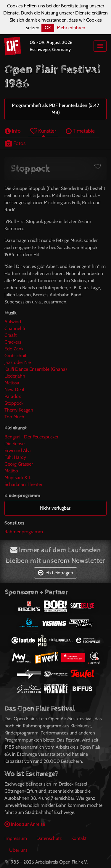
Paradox (13, 396)
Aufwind (13, 322)
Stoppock (14, 403)
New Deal (14, 390)
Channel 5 (15, 328)
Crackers (13, 342)
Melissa (12, 383)
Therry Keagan (19, 410)
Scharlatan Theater (23, 484)
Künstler (43, 131)
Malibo (11, 471)
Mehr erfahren (71, 28)
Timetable (80, 131)
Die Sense (15, 444)
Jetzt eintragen (55, 573)
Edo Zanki (14, 349)
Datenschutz (49, 838)
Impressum (16, 838)
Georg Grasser (19, 464)
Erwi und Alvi (17, 450)
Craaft (11, 335)
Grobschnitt (16, 356)
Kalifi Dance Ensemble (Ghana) (36, 369)
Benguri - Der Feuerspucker (31, 437)
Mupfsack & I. (18, 478)
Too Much (14, 417)
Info (13, 131)
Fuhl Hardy (15, 457)
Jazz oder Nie (18, 362)
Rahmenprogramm (24, 532)
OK (48, 28)
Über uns (18, 850)
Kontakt (79, 838)
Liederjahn (15, 376)
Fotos (15, 143)
